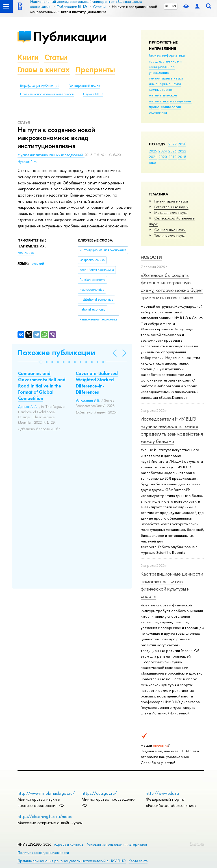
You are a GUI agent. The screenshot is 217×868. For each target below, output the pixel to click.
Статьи (56, 57)
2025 (153, 151)
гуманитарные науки (166, 78)
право (154, 107)
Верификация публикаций (40, 86)
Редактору (197, 843)
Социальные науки (170, 230)
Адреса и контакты (69, 844)
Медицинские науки (171, 212)
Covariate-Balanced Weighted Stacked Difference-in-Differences (97, 383)
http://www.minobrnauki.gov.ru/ (46, 793)
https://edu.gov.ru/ (99, 793)
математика (159, 101)
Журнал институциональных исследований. (51, 155)
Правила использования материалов (47, 94)
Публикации (70, 36)
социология (171, 107)
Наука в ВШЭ (93, 94)
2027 (172, 144)
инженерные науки (165, 84)
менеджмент (181, 101)
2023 (172, 151)
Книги (28, 57)
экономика (158, 112)
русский (38, 264)
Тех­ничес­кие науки (170, 235)
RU (167, 6)
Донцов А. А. (28, 407)
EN (174, 6)
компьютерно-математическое (163, 92)
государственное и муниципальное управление (165, 67)
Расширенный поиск (84, 86)
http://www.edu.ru (162, 793)
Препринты (95, 69)
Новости (151, 257)
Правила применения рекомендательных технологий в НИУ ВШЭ (72, 861)
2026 (182, 144)
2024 (163, 151)
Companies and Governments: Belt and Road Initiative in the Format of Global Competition (42, 386)
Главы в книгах (44, 69)
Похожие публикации (56, 353)
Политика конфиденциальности (43, 853)
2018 (182, 157)
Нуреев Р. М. (27, 162)
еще (152, 162)
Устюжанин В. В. (88, 400)
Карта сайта (138, 861)
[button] (41, 362)
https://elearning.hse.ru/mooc (45, 816)
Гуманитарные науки (171, 201)
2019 (172, 157)
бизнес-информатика (167, 55)
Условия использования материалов (117, 844)
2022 (182, 151)
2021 (153, 157)
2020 (163, 157)
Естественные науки (171, 207)
